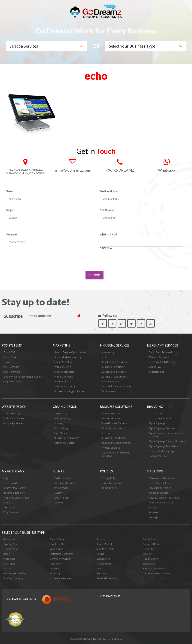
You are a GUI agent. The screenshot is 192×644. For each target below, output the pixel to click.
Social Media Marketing (68, 357)
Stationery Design (64, 442)
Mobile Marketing (64, 372)
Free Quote (155, 506)
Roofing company (13, 577)
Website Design (14, 406)
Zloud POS (9, 352)
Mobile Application (14, 423)
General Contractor (107, 577)
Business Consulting (113, 367)
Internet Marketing (65, 387)
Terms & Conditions (112, 482)
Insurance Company (61, 552)
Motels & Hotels (105, 548)
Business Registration (114, 372)
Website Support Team (16, 497)
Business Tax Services (114, 377)
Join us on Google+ (159, 492)
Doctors (8, 567)
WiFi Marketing (63, 367)
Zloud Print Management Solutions (23, 377)
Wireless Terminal (159, 357)
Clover (7, 362)
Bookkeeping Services (114, 362)
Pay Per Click (62, 382)
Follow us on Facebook (161, 477)
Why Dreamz (11, 511)
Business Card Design (67, 437)
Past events (61, 487)
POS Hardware (12, 372)
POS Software (11, 367)
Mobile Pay (155, 367)
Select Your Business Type (23, 531)
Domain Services (111, 413)
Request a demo (13, 382)
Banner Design (63, 418)
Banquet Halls (151, 543)
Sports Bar (149, 562)
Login (6, 477)
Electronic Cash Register (162, 362)
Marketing (62, 346)
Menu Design (62, 428)
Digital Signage (157, 423)
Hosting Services (111, 418)
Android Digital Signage (162, 451)
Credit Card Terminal (160, 352)
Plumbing (55, 572)
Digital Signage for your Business (167, 441)
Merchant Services (162, 346)
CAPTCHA (106, 248)
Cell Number (107, 210)
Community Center (60, 557)
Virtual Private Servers (114, 423)
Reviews (153, 511)
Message (11, 235)
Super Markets (105, 543)
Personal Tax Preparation (116, 387)
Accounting (108, 352)
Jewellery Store (58, 543)
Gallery (58, 492)
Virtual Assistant (111, 447)
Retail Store (149, 548)
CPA (99, 567)
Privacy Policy (109, 477)
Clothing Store (11, 548)
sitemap (153, 516)
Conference (103, 557)
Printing (59, 423)
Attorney (55, 567)
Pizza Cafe (9, 557)
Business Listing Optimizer (69, 391)
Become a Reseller (14, 492)
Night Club (9, 562)
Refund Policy (109, 487)
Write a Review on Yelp (161, 502)
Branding (155, 406)
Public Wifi (56, 562)
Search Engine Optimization (70, 352)
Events (59, 470)
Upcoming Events (64, 482)
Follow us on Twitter (160, 487)
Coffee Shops (151, 538)
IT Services (108, 433)
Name (9, 191)
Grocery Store (11, 543)
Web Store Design (14, 418)
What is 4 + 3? (108, 235)
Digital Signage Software (162, 428)
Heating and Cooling (15, 572)
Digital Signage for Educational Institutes (166, 434)
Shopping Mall (104, 562)
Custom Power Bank (160, 418)
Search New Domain (15, 487)
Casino (100, 552)
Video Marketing (64, 377)
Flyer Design (61, 433)
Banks (7, 552)
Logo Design (61, 413)
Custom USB (155, 413)
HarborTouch (11, 357)
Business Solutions (116, 406)
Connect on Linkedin (160, 482)
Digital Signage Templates (163, 446)
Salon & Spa (57, 538)
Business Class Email (113, 437)
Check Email (10, 482)
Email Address (108, 191)
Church (147, 552)
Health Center (151, 557)
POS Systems (12, 346)
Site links (155, 470)
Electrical (101, 572)
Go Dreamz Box (157, 456)
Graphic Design (65, 406)
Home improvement (61, 577)
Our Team (9, 506)
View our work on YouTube (164, 497)
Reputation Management (116, 442)
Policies (106, 470)
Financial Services (115, 346)
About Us (9, 502)
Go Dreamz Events (65, 477)
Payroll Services (111, 382)
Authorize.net (156, 372)
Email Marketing (63, 362)
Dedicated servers (112, 428)
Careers (59, 502)
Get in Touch (61, 497)
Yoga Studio (57, 548)
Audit (104, 357)
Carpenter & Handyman (156, 572)
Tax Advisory (109, 391)
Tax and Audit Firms (154, 567)
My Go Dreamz (13, 470)
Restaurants (10, 538)
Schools (101, 538)
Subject (10, 210)
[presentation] (128, 258)
